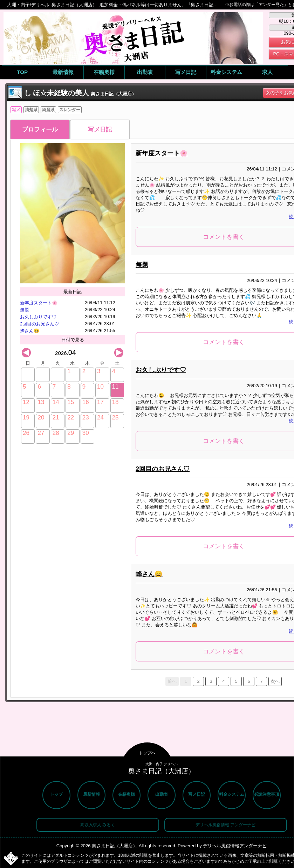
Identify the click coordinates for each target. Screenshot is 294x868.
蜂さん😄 (30, 331)
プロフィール (40, 130)
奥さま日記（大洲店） (115, 846)
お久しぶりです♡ (38, 317)
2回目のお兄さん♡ (39, 324)
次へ (275, 681)
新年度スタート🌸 (39, 303)
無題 (25, 310)
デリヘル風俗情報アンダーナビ (235, 846)
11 (115, 387)
